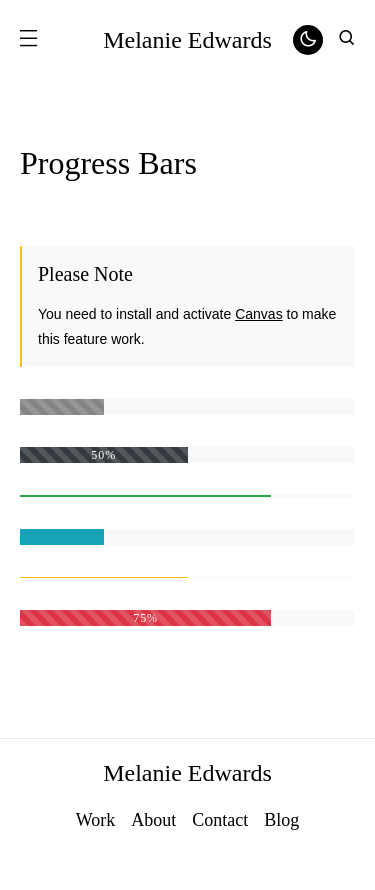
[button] (28, 40)
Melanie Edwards (187, 40)
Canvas (258, 314)
